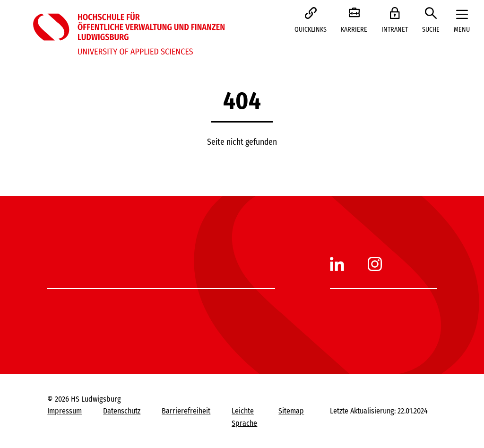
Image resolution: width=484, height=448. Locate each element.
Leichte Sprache (244, 417)
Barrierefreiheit (186, 411)
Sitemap (291, 411)
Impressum (65, 411)
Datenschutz (122, 411)
